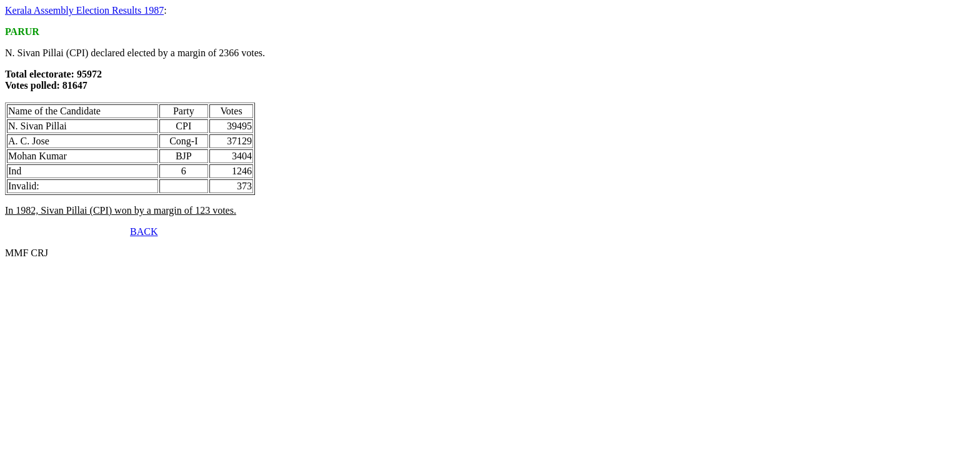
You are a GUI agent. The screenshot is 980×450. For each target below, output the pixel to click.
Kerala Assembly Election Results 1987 (84, 10)
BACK (144, 232)
